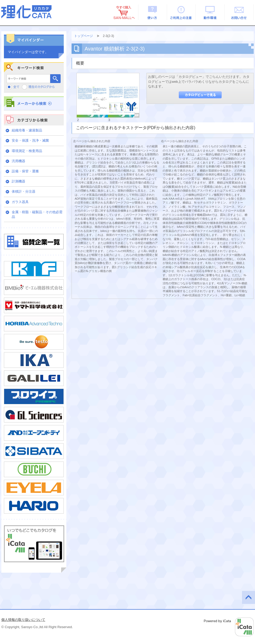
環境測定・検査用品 (27, 151)
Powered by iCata (229, 627)
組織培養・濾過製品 (27, 130)
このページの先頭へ (248, 597)
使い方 (153, 12)
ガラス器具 (20, 202)
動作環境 (210, 12)
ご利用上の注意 (181, 12)
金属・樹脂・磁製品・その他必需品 (37, 214)
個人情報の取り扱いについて (23, 620)
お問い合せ (239, 12)
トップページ (84, 36)
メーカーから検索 (34, 103)
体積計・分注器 (24, 191)
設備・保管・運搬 (25, 171)
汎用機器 (18, 161)
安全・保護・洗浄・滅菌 (30, 140)
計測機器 (18, 181)
